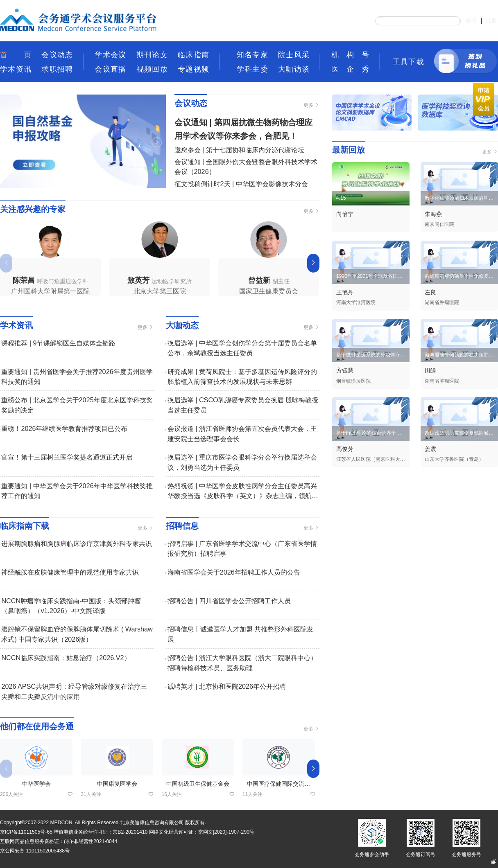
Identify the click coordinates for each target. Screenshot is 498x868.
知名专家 (252, 55)
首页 (16, 55)
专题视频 (193, 69)
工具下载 (408, 62)
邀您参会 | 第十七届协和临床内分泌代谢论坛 (239, 150)
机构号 (350, 55)
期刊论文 (152, 55)
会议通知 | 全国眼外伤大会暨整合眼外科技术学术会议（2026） (246, 167)
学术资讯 (16, 69)
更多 (311, 105)
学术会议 (110, 55)
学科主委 (252, 69)
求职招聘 (57, 69)
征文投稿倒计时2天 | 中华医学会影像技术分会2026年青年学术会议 (241, 189)
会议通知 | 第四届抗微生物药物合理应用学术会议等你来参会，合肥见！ (243, 129)
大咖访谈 (294, 69)
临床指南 (193, 55)
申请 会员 (482, 99)
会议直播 (110, 69)
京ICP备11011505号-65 (26, 832)
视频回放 (152, 69)
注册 (491, 20)
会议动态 (57, 55)
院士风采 (294, 55)
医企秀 (350, 69)
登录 (471, 20)
